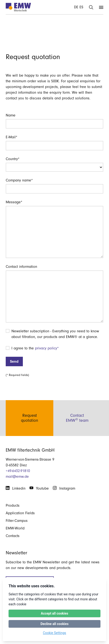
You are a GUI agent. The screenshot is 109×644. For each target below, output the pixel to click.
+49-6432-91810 (18, 471)
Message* (14, 202)
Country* (13, 159)
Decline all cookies (54, 624)
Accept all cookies (54, 613)
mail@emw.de (17, 477)
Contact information (21, 267)
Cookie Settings (54, 633)
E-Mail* (12, 137)
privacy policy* (47, 348)
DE (76, 7)
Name (11, 115)
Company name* (19, 180)
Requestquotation (30, 418)
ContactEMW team (77, 418)
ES (81, 7)
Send (14, 361)
